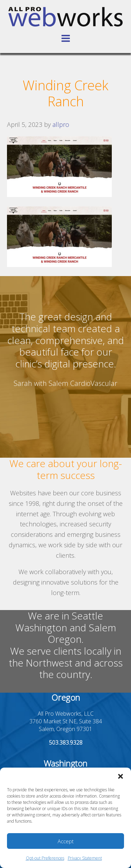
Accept (66, 841)
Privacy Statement (85, 858)
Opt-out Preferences (45, 858)
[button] (121, 776)
